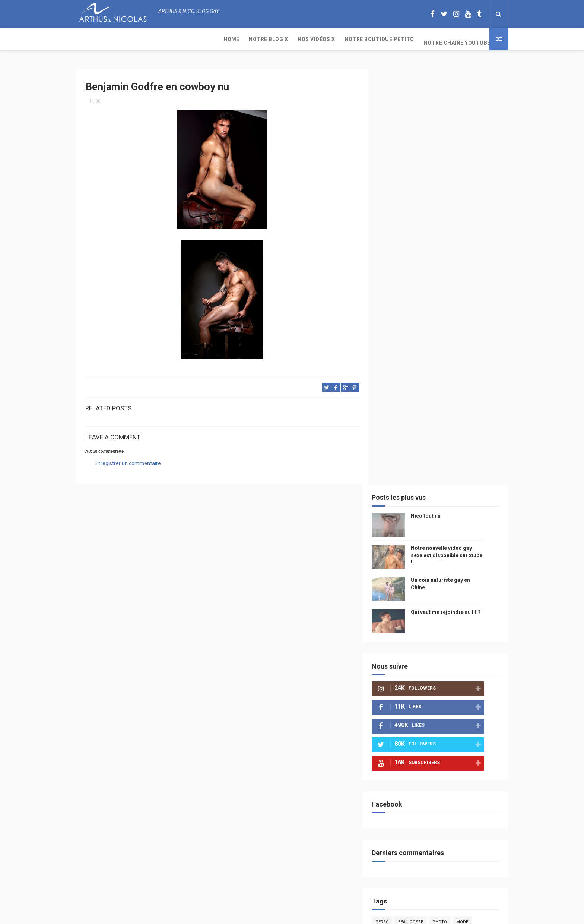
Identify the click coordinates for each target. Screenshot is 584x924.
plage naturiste (468, 673)
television (427, 568)
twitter (462, 620)
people (446, 542)
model (415, 555)
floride (419, 516)
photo (451, 503)
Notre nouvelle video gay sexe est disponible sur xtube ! (458, 136)
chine (469, 542)
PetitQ (394, 516)
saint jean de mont (444, 712)
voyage (479, 647)
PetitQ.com (468, 699)
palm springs (472, 607)
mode (474, 503)
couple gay (399, 607)
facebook (458, 633)
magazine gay (402, 581)
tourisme (437, 581)
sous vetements (433, 529)
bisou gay (398, 673)
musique (396, 529)
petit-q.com (445, 555)
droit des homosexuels (436, 660)
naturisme (429, 673)
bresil (394, 660)
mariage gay (435, 607)
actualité (398, 594)
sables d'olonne (405, 699)
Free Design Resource (322, 914)
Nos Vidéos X (173, 39)
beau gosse (422, 503)
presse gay (467, 686)
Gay (464, 529)
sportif (463, 594)
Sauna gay (398, 725)
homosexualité (429, 686)
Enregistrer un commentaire (128, 460)
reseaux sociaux (444, 647)
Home (88, 39)
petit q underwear (408, 542)
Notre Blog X (125, 39)
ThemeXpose (278, 914)
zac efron (398, 633)
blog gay (428, 633)
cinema (395, 686)
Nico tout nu (437, 97)
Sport (463, 581)
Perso (394, 503)
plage (439, 699)
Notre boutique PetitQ (236, 39)
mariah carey (402, 647)
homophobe (400, 712)
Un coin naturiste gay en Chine (446, 873)
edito (454, 568)
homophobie (432, 594)
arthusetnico (452, 516)
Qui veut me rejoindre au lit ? (457, 193)
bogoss (435, 620)
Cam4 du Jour (402, 620)
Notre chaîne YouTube (314, 39)
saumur (475, 555)
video (393, 555)
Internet (397, 568)
